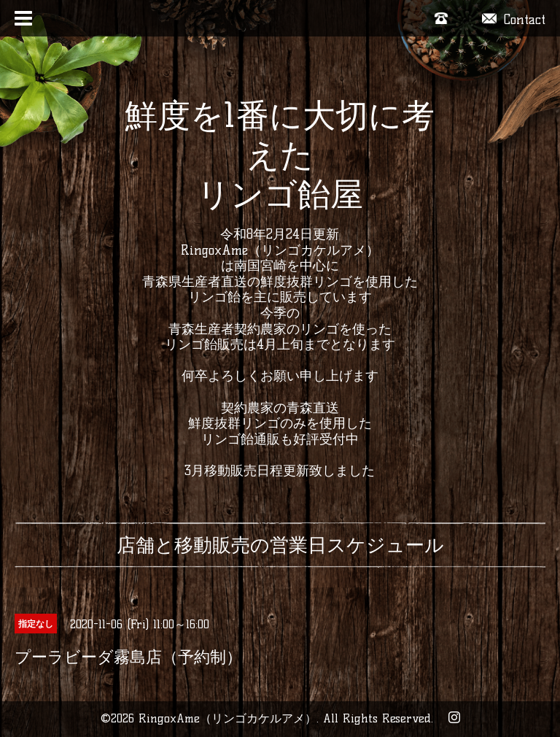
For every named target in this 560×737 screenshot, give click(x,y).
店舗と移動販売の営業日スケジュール (280, 545)
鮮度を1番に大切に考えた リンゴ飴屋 (280, 155)
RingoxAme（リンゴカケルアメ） (227, 718)
